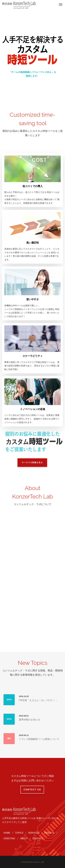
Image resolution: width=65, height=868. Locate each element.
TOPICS (19, 833)
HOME (7, 833)
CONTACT (38, 838)
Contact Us (32, 790)
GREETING (9, 838)
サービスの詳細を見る (32, 462)
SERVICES (34, 833)
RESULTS (49, 833)
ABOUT (24, 838)
